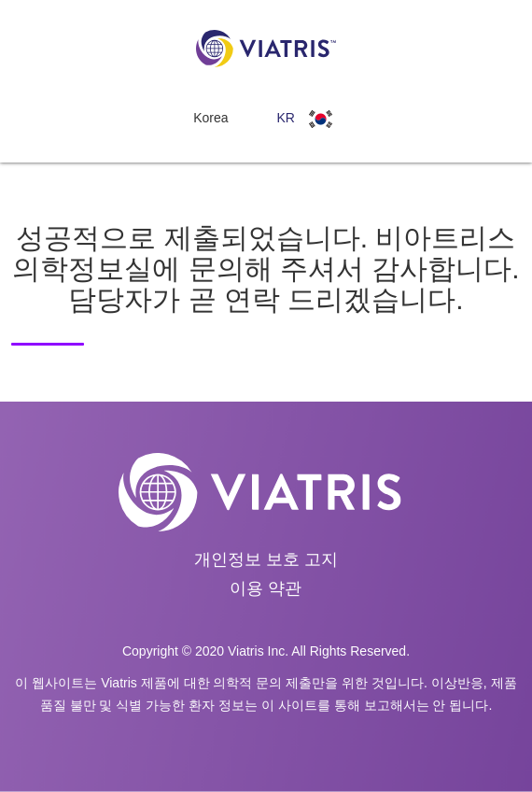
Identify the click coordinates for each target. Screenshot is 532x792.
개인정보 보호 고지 (266, 559)
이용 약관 (266, 588)
